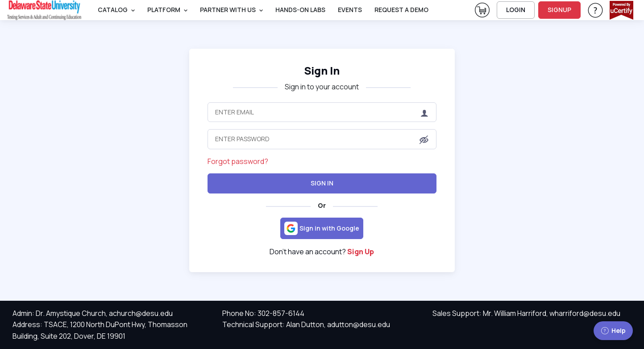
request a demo (401, 10)
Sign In (322, 70)
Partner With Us (228, 10)
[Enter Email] (322, 112)
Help (613, 330)
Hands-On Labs (300, 10)
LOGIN (516, 10)
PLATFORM (164, 10)
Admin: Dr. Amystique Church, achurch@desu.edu (93, 313)
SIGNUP (559, 10)
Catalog (113, 10)
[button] (424, 140)
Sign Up (361, 252)
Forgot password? (238, 161)
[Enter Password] (322, 139)
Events (350, 10)
